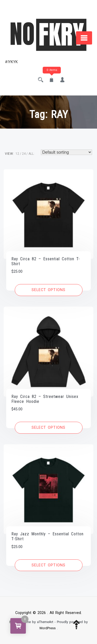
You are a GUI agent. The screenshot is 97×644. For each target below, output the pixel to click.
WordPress (47, 628)
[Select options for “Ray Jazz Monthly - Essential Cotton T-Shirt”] (49, 565)
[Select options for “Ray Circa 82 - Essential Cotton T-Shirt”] (49, 290)
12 (17, 154)
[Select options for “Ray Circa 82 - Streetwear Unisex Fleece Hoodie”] (49, 428)
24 (24, 154)
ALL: (31, 154)
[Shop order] (66, 152)
